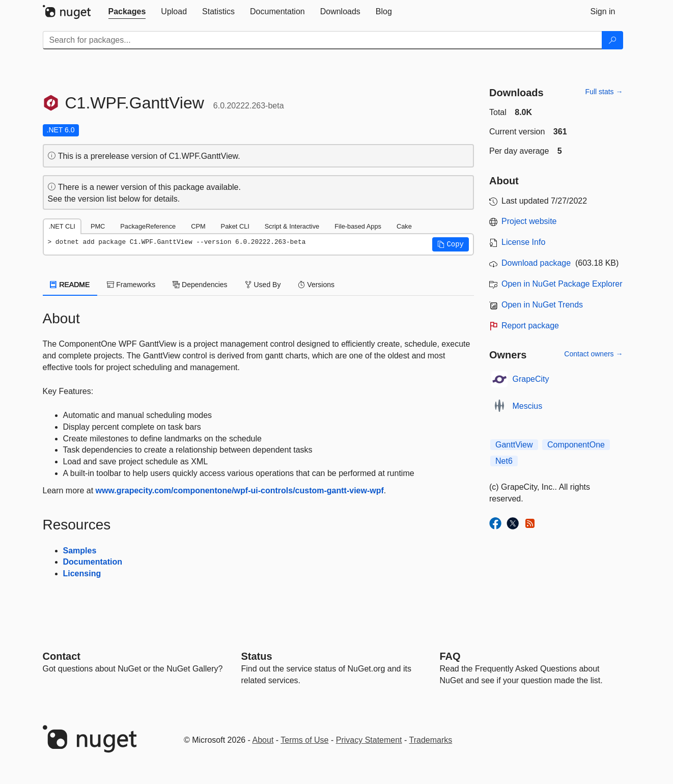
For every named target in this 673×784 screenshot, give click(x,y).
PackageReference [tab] (148, 226)
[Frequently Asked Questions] (450, 656)
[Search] (612, 40)
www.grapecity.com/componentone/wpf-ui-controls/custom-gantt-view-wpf (240, 491)
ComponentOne (576, 445)
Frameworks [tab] (131, 285)
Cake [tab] (404, 226)
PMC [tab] (98, 226)
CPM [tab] (198, 226)
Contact (62, 656)
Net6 (504, 461)
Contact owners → (593, 354)
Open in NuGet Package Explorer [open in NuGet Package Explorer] (562, 284)
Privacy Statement (369, 740)
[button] (451, 244)
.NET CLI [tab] (62, 226)
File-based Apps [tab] (358, 226)
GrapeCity (531, 379)
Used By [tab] (263, 285)
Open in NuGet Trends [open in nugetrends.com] (542, 305)
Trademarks (431, 740)
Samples (80, 551)
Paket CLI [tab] (235, 226)
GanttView (514, 445)
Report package (530, 326)
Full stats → (604, 92)
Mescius (528, 406)
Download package (536, 263)
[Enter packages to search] (323, 40)
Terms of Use (304, 740)
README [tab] (70, 285)
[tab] (127, 12)
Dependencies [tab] (200, 285)
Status (257, 656)
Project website (529, 221)
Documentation (93, 562)
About (263, 740)
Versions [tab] (316, 285)
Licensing (82, 573)
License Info (523, 242)
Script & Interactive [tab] (292, 226)
